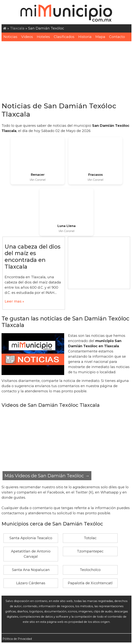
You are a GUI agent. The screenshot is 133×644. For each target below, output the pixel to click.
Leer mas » (14, 301)
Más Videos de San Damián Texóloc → (47, 476)
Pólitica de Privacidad (17, 639)
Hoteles (43, 37)
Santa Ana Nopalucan (31, 570)
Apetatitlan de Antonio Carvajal (31, 554)
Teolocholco (90, 570)
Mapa (100, 37)
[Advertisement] (66, 70)
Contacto (117, 37)
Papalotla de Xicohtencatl (90, 583)
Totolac (90, 538)
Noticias (10, 37)
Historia (85, 37)
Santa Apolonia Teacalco (31, 538)
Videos (27, 37)
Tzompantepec (90, 551)
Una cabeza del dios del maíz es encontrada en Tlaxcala (33, 257)
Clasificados (64, 37)
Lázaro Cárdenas (31, 583)
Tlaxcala (17, 28)
